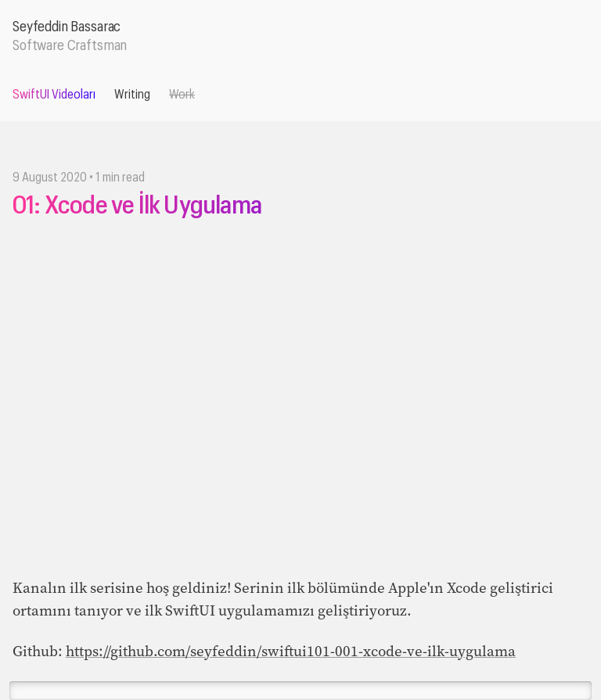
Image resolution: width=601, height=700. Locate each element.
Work (182, 95)
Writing (132, 95)
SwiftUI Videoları (54, 95)
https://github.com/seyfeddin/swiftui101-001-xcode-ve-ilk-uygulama (291, 651)
